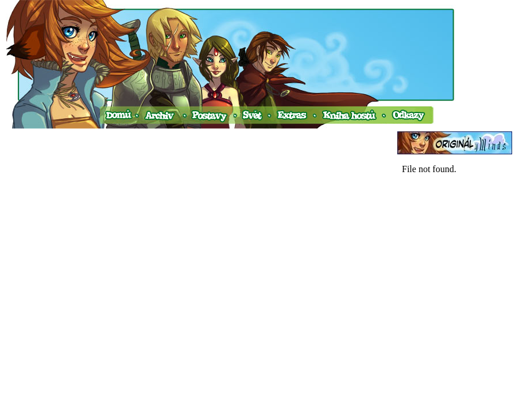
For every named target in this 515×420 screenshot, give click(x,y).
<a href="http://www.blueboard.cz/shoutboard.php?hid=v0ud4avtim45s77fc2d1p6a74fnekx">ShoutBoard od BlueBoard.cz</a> (455, 274)
